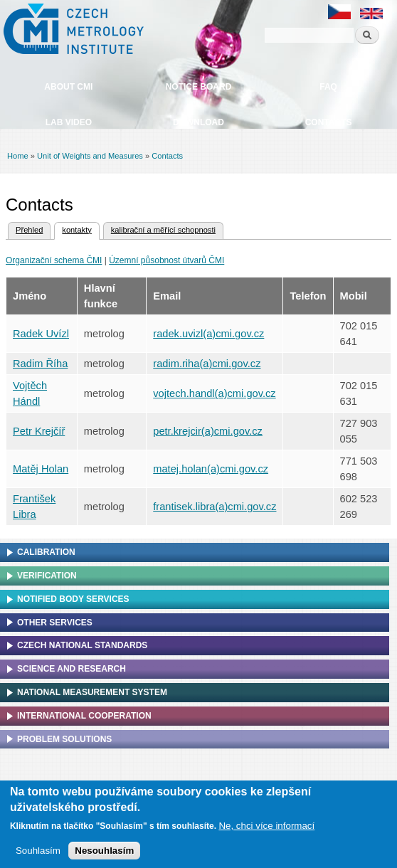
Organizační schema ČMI (54, 260)
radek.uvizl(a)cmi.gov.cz (208, 334)
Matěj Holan (41, 469)
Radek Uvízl (41, 334)
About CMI (68, 87)
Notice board (199, 87)
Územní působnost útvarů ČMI (166, 260)
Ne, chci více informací (266, 829)
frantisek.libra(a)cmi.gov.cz (215, 507)
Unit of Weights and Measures (90, 156)
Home (18, 156)
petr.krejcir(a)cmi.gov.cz (208, 431)
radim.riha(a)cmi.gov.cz (207, 364)
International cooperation (84, 716)
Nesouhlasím (104, 854)
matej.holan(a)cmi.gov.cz (211, 469)
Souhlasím (38, 854)
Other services (55, 623)
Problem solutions (64, 739)
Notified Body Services (73, 599)
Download (198, 122)
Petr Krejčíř (39, 431)
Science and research (72, 669)
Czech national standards (82, 645)
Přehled (29, 230)
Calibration (46, 552)
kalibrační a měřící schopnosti (163, 230)
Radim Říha (40, 364)
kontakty (73, 228)
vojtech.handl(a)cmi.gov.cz (214, 393)
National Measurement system (92, 692)
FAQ (328, 87)
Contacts (329, 122)
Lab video (69, 122)
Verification (47, 576)
